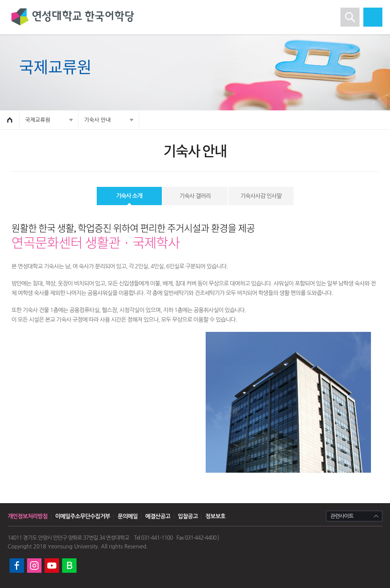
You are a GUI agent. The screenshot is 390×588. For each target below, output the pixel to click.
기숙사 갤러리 (195, 196)
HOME (10, 120)
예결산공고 (158, 516)
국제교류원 (38, 120)
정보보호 (215, 516)
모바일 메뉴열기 (373, 17)
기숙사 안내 (97, 120)
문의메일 (128, 516)
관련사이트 (342, 516)
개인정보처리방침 (28, 516)
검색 (350, 17)
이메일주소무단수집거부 (83, 516)
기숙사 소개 (129, 196)
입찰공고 (188, 516)
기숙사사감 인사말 (261, 196)
